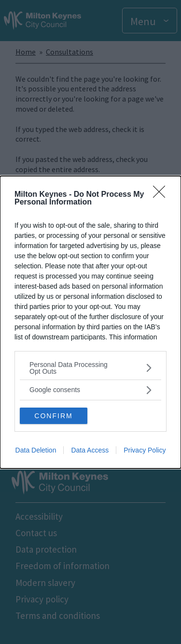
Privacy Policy (145, 450)
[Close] (162, 195)
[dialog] (90, 322)
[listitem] (90, 368)
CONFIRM (53, 416)
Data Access (90, 450)
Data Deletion (36, 450)
